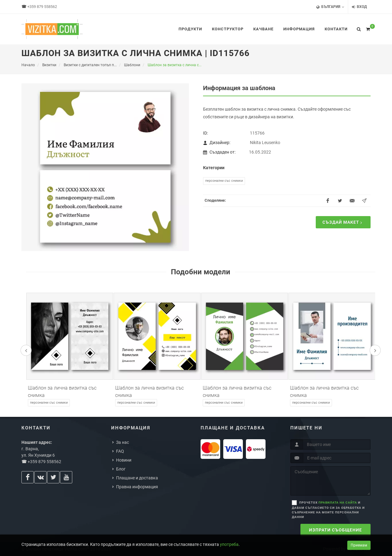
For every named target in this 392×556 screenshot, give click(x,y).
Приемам (359, 545)
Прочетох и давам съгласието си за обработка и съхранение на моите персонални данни (328, 510)
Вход (359, 7)
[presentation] (26, 350)
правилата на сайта (338, 503)
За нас (123, 442)
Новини (124, 460)
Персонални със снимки (224, 181)
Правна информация (137, 487)
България (330, 7)
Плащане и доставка (137, 478)
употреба (229, 544)
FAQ (120, 451)
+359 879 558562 (42, 7)
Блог (121, 469)
